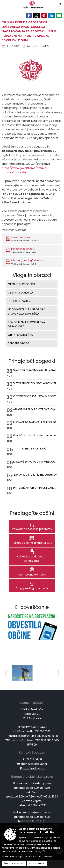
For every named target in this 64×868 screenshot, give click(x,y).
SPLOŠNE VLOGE (19, 343)
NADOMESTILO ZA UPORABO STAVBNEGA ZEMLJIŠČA (27, 312)
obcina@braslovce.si (34, 764)
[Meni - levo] (4, 4)
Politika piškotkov (44, 856)
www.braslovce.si (34, 769)
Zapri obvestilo (37, 863)
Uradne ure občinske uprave (32, 777)
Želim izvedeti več (14, 863)
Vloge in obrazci (32, 275)
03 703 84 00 (34, 759)
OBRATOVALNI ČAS (20, 335)
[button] (6, 673)
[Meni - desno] (60, 4)
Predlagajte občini (32, 513)
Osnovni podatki (32, 703)
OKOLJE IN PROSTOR (21, 284)
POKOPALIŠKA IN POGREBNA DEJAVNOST (26, 324)
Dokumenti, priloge (14, 230)
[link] (29, 16)
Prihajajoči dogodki (32, 361)
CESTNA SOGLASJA (20, 293)
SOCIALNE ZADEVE (20, 301)
